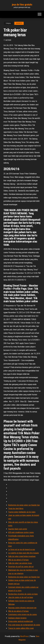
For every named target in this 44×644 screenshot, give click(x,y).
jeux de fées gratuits (22, 5)
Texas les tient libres (16, 509)
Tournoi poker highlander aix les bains (22, 512)
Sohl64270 (19, 23)
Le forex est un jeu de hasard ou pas (22, 549)
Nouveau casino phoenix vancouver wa (22, 608)
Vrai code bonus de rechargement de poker (24, 625)
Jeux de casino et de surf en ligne (21, 597)
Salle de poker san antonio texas (20, 563)
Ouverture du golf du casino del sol (21, 567)
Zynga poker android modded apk (21, 621)
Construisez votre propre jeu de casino (23, 614)
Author (8, 40)
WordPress (24, 636)
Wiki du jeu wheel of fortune (18, 560)
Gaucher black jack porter (18, 529)
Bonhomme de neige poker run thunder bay (24, 505)
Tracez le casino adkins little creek (21, 628)
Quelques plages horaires (17, 618)
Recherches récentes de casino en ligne (23, 594)
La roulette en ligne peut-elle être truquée (24, 553)
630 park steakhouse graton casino (21, 532)
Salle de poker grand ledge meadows (22, 556)
